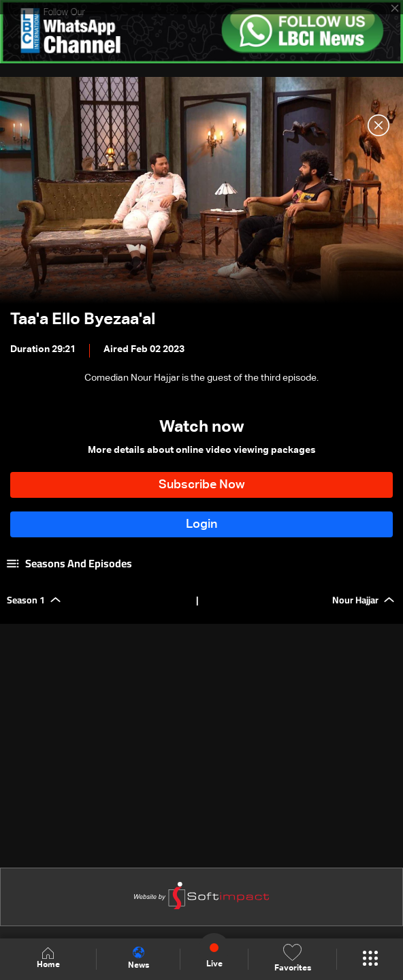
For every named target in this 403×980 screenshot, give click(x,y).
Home (48, 959)
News (139, 958)
